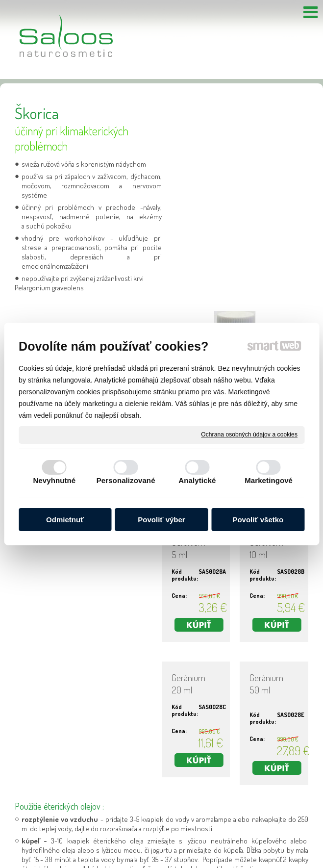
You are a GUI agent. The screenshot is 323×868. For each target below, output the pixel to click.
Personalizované (126, 480)
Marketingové (269, 480)
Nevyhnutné (54, 480)
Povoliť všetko (258, 520)
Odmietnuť (65, 520)
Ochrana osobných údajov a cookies (249, 434)
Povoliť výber (161, 520)
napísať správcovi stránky (144, 862)
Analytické (197, 480)
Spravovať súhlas (282, 862)
